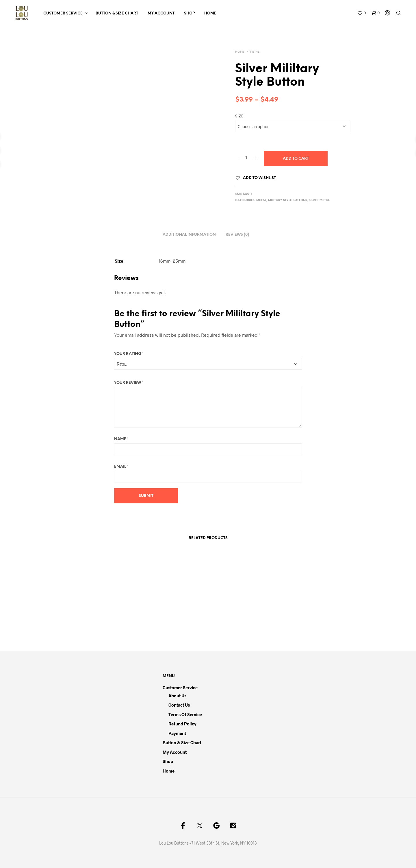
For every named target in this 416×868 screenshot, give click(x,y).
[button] (361, 13)
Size (239, 116)
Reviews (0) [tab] (237, 235)
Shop (189, 13)
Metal (255, 52)
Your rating (129, 354)
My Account (161, 13)
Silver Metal (319, 200)
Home (210, 13)
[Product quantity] (246, 158)
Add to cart (296, 159)
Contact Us (179, 705)
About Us (177, 696)
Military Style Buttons (288, 200)
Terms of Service (185, 714)
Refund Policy (182, 724)
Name (121, 439)
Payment (177, 733)
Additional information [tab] (189, 235)
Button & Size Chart (117, 13)
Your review (129, 383)
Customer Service (63, 13)
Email (121, 467)
